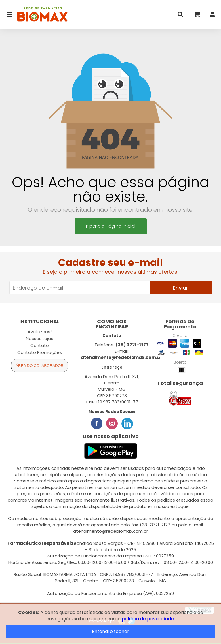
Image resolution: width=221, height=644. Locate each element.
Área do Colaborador (40, 366)
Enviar (181, 288)
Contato (40, 345)
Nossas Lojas (40, 338)
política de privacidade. (148, 619)
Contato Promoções (40, 352)
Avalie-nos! (40, 332)
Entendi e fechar (110, 631)
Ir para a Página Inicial (111, 226)
